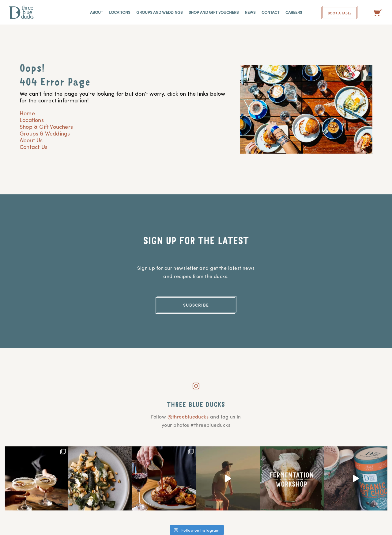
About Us (31, 140)
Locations (32, 120)
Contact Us (34, 147)
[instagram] (196, 384)
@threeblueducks (188, 417)
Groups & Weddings (45, 133)
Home (27, 113)
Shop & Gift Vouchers (46, 126)
